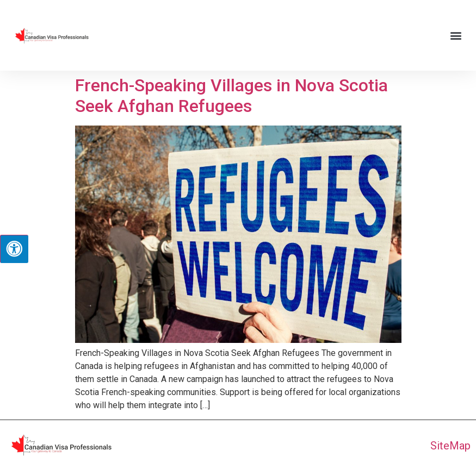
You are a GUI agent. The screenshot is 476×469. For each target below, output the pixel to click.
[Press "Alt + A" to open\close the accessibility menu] (14, 249)
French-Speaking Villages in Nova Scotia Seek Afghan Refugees (231, 96)
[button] (456, 36)
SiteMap (450, 446)
